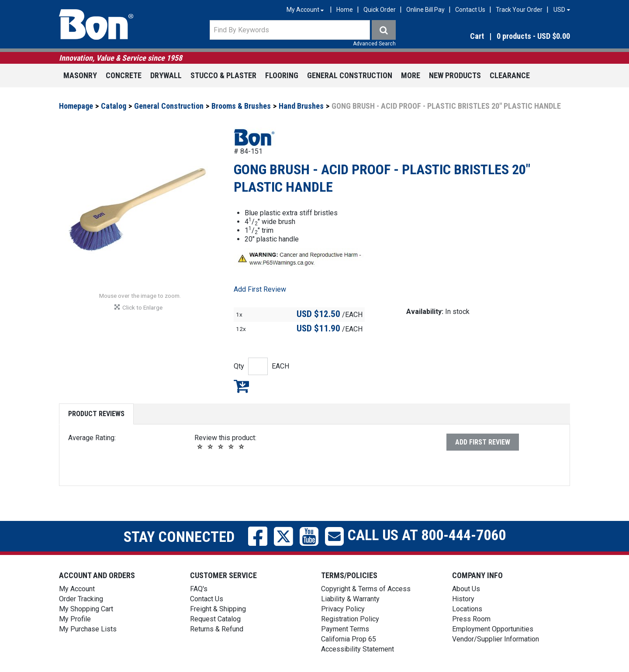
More (411, 75)
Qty (239, 366)
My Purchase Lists (88, 629)
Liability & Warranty (350, 599)
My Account (77, 589)
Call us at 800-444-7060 (425, 535)
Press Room (471, 619)
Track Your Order (519, 10)
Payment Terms (345, 629)
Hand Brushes (301, 106)
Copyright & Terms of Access (366, 589)
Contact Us (470, 10)
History (463, 599)
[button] (493, 36)
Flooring (282, 75)
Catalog (114, 106)
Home (345, 10)
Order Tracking (81, 599)
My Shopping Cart (86, 609)
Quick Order (380, 10)
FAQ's (199, 589)
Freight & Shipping (218, 609)
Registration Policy (350, 619)
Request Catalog (215, 619)
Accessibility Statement (358, 649)
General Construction (350, 75)
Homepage (76, 106)
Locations (467, 609)
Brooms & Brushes (241, 106)
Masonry (80, 75)
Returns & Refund (217, 629)
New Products (455, 75)
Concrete (124, 75)
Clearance (510, 75)
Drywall (166, 75)
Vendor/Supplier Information (496, 639)
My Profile (75, 619)
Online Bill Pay (425, 10)
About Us (466, 589)
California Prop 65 (349, 639)
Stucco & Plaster (223, 75)
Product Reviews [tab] (96, 414)
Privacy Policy (343, 609)
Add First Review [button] (260, 289)
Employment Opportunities (493, 629)
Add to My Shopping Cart (241, 386)
